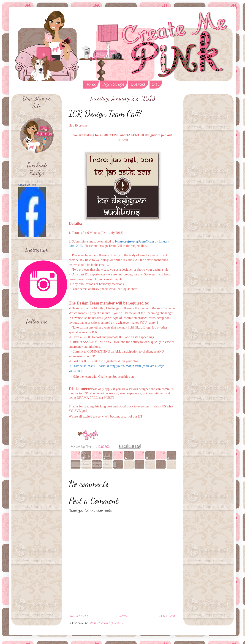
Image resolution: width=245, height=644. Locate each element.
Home (91, 85)
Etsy (156, 85)
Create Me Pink (27, 185)
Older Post (167, 616)
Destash (138, 85)
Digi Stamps (113, 85)
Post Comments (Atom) (107, 623)
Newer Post (79, 616)
